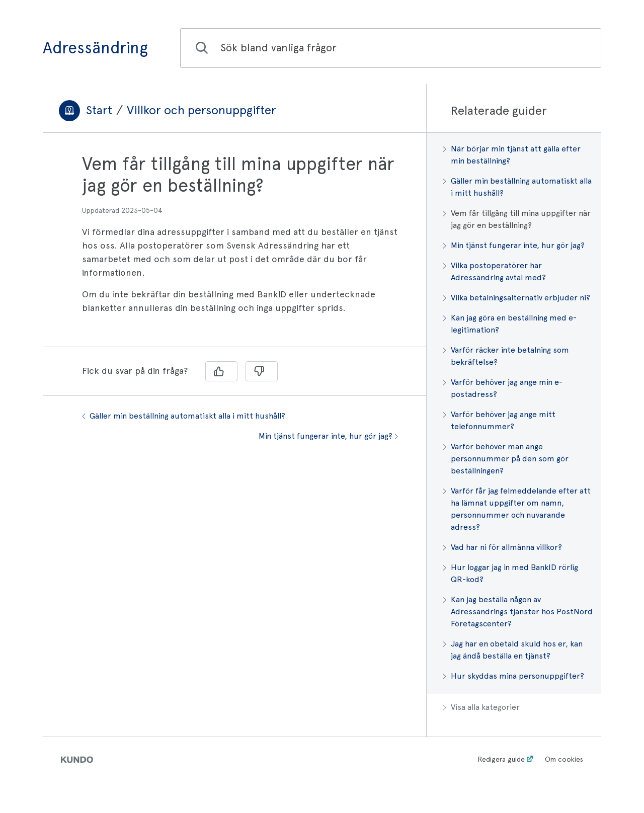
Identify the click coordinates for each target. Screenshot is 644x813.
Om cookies (564, 759)
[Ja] (221, 371)
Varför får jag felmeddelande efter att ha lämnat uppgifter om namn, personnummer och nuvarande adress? (517, 509)
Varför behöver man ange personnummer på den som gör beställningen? (506, 459)
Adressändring (95, 48)
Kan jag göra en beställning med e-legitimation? (510, 324)
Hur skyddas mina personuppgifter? (513, 676)
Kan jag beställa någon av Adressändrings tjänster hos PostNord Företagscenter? (518, 612)
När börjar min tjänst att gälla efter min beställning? (512, 155)
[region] (234, 246)
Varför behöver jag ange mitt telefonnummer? (499, 420)
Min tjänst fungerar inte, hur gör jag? (328, 436)
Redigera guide (501, 759)
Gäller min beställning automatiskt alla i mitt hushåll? (184, 416)
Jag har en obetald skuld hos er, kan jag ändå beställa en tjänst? (513, 650)
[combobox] (391, 48)
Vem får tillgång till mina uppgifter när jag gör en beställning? (517, 219)
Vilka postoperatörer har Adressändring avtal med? (494, 271)
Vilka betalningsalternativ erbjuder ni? (516, 298)
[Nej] (262, 371)
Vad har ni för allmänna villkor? (502, 547)
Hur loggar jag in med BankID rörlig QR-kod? (510, 573)
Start (99, 110)
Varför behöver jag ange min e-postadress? (503, 388)
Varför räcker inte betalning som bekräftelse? (506, 356)
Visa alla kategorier (481, 707)
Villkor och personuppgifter (202, 110)
